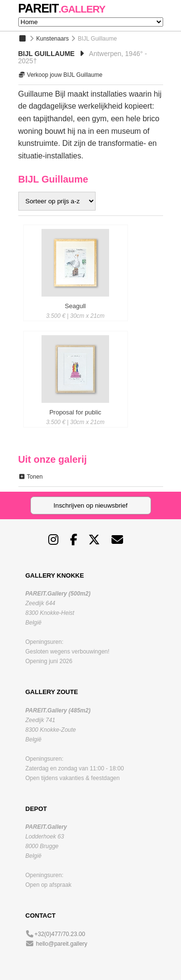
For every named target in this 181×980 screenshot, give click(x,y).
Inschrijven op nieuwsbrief (90, 505)
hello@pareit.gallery (62, 944)
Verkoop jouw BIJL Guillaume (61, 75)
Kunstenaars (52, 39)
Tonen (31, 477)
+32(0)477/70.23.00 (60, 934)
